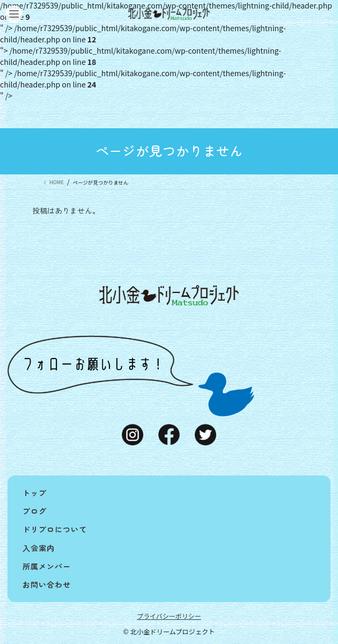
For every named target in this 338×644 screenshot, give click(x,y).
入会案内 (39, 548)
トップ (35, 493)
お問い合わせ (47, 584)
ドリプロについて (55, 529)
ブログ (35, 511)
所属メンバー (47, 566)
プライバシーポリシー (169, 616)
